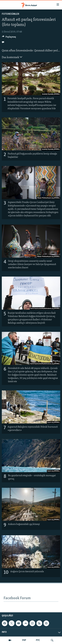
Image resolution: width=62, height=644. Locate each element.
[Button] (9, 38)
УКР (24, 640)
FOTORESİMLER (10, 14)
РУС (38, 640)
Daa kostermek (12, 57)
